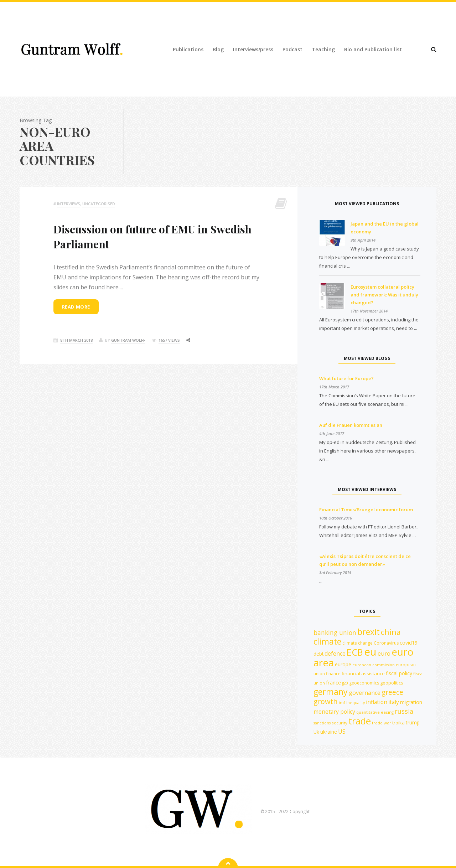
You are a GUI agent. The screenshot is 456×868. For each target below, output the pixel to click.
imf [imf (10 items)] (342, 703)
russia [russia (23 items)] (404, 711)
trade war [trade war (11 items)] (382, 723)
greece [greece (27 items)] (392, 692)
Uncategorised (99, 204)
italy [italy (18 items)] (394, 702)
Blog (218, 49)
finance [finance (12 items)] (333, 674)
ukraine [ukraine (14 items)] (329, 732)
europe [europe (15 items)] (343, 664)
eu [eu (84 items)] (370, 652)
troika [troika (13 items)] (398, 723)
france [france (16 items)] (333, 682)
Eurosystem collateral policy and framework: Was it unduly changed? (384, 295)
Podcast (292, 49)
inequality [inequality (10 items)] (356, 703)
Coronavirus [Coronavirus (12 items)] (386, 643)
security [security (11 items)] (340, 723)
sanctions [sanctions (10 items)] (322, 723)
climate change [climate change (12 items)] (357, 643)
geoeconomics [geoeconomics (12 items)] (364, 683)
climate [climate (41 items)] (327, 642)
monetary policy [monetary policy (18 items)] (334, 712)
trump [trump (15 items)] (413, 722)
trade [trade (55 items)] (360, 721)
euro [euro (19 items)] (384, 653)
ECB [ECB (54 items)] (355, 652)
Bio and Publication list (373, 49)
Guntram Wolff (128, 340)
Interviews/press (253, 49)
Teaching (323, 49)
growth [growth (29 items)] (326, 701)
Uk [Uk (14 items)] (316, 732)
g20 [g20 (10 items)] (345, 683)
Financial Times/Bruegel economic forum (366, 510)
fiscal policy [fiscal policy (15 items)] (399, 673)
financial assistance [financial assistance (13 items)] (363, 673)
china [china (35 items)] (391, 632)
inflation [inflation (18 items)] (377, 702)
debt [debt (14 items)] (318, 654)
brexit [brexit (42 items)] (369, 632)
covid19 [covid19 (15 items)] (409, 643)
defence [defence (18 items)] (335, 653)
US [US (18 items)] (342, 732)
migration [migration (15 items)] (411, 702)
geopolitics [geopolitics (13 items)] (392, 683)
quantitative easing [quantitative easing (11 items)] (375, 712)
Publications (188, 49)
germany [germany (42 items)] (331, 692)
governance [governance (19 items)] (365, 693)
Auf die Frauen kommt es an (351, 425)
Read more (76, 307)
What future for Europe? (346, 378)
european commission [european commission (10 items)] (374, 665)
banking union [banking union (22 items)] (335, 632)
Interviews (69, 204)
